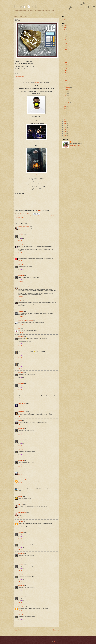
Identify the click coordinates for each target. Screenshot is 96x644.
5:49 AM (20, 230)
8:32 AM (20, 602)
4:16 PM (20, 424)
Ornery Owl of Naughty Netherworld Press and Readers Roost (33, 286)
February (67, 102)
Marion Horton (22, 607)
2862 (66, 68)
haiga (34, 216)
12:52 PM (21, 332)
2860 (66, 73)
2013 (65, 121)
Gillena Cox (21, 234)
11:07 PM (21, 492)
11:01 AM (20, 307)
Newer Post (17, 630)
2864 (66, 64)
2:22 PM (20, 346)
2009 (65, 129)
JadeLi (20, 394)
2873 (66, 46)
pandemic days (48, 216)
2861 (66, 71)
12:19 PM (21, 324)
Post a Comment (21, 624)
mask (43, 216)
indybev (20, 301)
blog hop (20, 216)
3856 (66, 81)
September (67, 88)
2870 (66, 52)
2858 (66, 77)
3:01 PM (20, 407)
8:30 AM (20, 549)
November (67, 40)
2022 (65, 34)
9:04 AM (20, 252)
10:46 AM (20, 296)
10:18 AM (20, 271)
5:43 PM (20, 435)
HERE (39, 210)
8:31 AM (20, 571)
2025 (65, 28)
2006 (65, 136)
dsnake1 (20, 257)
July (66, 92)
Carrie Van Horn (22, 403)
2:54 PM (20, 399)
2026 (65, 26)
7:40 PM (20, 475)
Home (37, 630)
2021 (65, 36)
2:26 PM (20, 390)
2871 (66, 50)
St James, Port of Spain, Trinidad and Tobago (29, 219)
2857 (66, 79)
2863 (66, 66)
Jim (19, 471)
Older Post (56, 630)
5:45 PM (20, 467)
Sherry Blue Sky (22, 479)
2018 (65, 111)
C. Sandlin (21, 245)
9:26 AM (20, 260)
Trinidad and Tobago (19, 217)
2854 (66, 85)
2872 (66, 48)
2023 (65, 32)
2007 (65, 134)
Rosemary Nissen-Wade (24, 226)
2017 (65, 113)
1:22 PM (20, 610)
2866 (66, 60)
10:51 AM (20, 508)
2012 (65, 123)
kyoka (40, 216)
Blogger (55, 641)
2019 (65, 109)
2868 (66, 56)
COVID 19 (30, 216)
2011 (65, 125)
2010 (65, 127)
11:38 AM (20, 316)
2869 (66, 54)
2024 (65, 30)
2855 (66, 83)
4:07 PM (20, 416)
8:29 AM (20, 539)
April (66, 98)
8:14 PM (20, 528)
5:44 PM (20, 445)
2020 (65, 107)
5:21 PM (20, 621)
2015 (65, 117)
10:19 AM (20, 282)
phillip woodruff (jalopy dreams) (26, 321)
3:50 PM (20, 517)
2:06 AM (20, 500)
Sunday (53, 216)
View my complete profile (75, 145)
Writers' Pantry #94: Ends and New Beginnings (36, 141)
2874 (66, 44)
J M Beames (21, 311)
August (67, 90)
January (67, 104)
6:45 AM (20, 241)
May (66, 96)
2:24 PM (20, 358)
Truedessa (21, 522)
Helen (20, 329)
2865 (66, 62)
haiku (37, 216)
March (66, 100)
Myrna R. (20, 504)
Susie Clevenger (22, 512)
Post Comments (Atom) (24, 633)
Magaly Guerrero (22, 411)
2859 (66, 75)
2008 (65, 132)
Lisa (19, 487)
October (67, 42)
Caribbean (25, 216)
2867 (66, 58)
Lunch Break (25, 6)
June (66, 94)
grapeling (21, 496)
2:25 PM (20, 368)
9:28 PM (20, 483)
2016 (65, 115)
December (67, 38)
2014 (65, 119)
